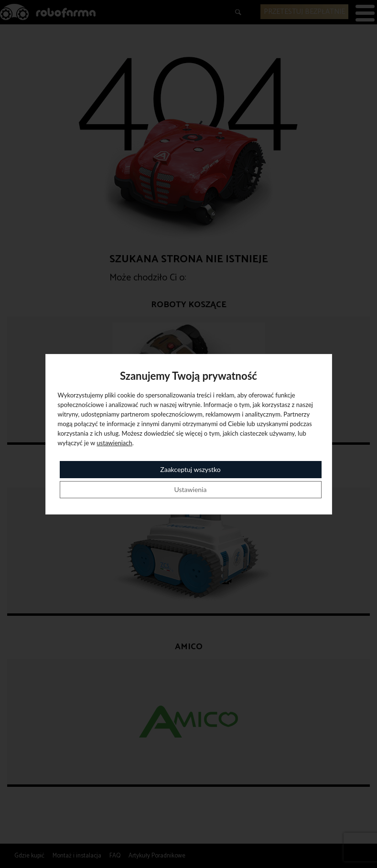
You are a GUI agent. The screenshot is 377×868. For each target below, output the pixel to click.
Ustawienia (191, 489)
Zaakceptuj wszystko (190, 469)
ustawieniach (114, 443)
